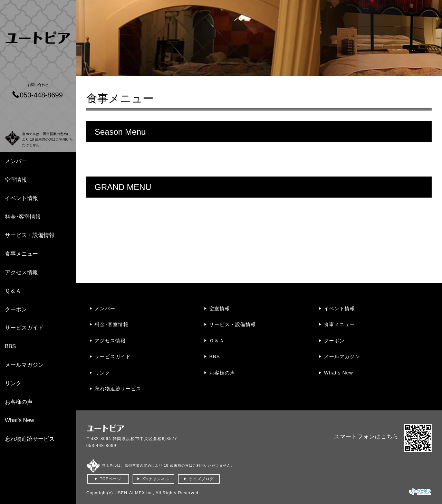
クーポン (16, 309)
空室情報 (16, 180)
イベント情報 (21, 198)
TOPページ (110, 479)
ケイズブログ (201, 479)
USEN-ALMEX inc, (134, 493)
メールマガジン (24, 365)
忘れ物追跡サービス (30, 439)
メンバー (16, 161)
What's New (20, 420)
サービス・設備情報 (30, 235)
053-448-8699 (101, 446)
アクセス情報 (21, 272)
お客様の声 (19, 402)
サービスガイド (24, 328)
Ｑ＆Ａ (13, 291)
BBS (10, 346)
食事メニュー (21, 254)
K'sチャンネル (156, 479)
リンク (13, 383)
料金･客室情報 (23, 217)
